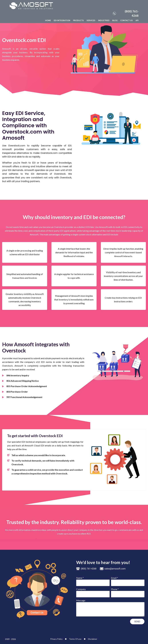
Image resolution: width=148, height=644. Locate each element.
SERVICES (91, 20)
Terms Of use (75, 639)
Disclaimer (93, 639)
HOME (48, 20)
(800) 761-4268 (126, 13)
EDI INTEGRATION (62, 20)
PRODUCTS (78, 20)
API (137, 20)
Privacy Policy (56, 639)
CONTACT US (127, 20)
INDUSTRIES (104, 20)
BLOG (115, 20)
